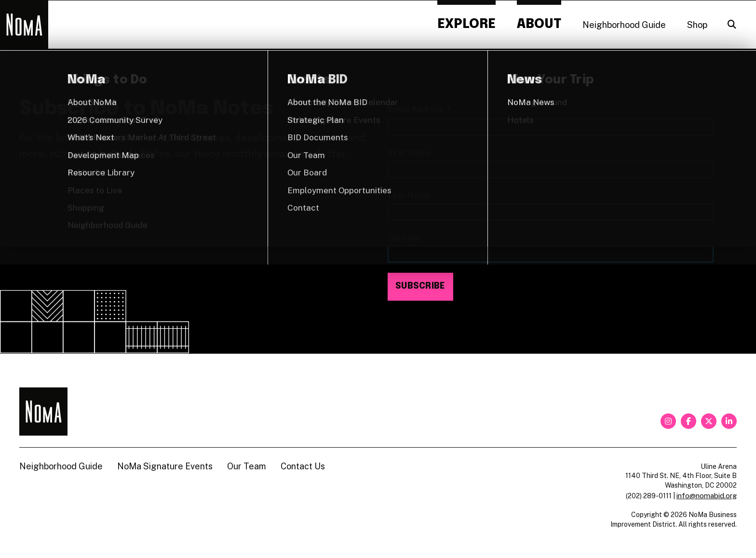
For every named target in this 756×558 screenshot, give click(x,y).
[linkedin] (729, 421)
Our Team (247, 466)
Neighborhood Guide (624, 25)
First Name (410, 153)
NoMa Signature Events (165, 466)
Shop (697, 25)
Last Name (409, 195)
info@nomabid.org (707, 496)
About (539, 24)
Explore (466, 24)
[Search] (732, 25)
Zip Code (405, 237)
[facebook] (688, 421)
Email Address (419, 110)
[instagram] (668, 421)
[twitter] (709, 421)
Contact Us (303, 466)
